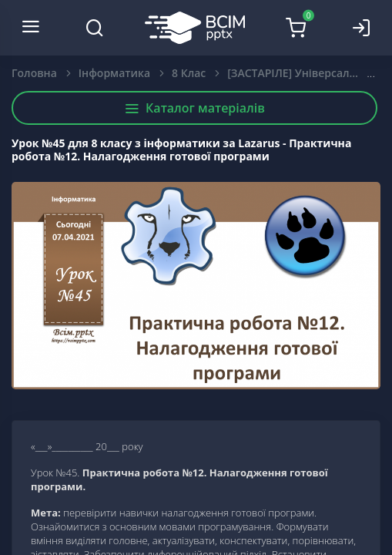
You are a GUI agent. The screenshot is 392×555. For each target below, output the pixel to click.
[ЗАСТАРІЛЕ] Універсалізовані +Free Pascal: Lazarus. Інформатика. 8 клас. (304, 73)
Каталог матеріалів (194, 108)
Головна (34, 73)
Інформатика (114, 73)
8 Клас (189, 73)
